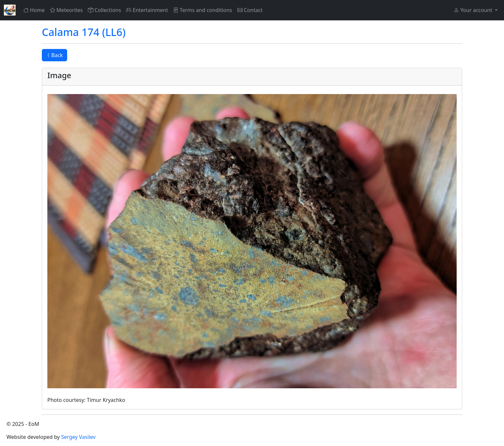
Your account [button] (474, 10)
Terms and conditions (203, 10)
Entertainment (147, 10)
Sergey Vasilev (78, 437)
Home (34, 10)
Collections (104, 10)
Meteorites (66, 10)
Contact (250, 10)
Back (54, 55)
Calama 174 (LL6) (84, 32)
